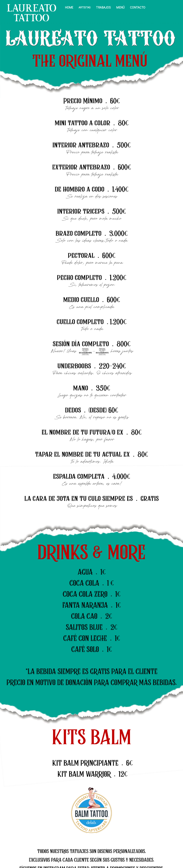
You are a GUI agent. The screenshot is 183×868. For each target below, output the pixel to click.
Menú (120, 7)
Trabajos (103, 7)
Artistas (85, 7)
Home (69, 7)
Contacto (138, 7)
